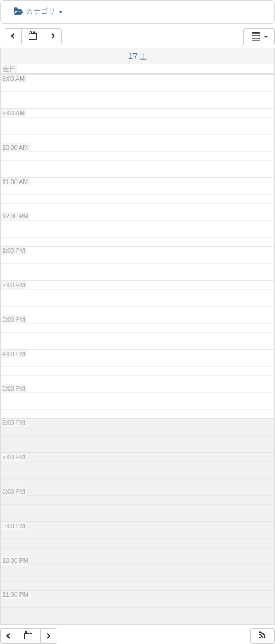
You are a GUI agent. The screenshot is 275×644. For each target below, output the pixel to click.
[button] (262, 636)
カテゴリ (38, 11)
